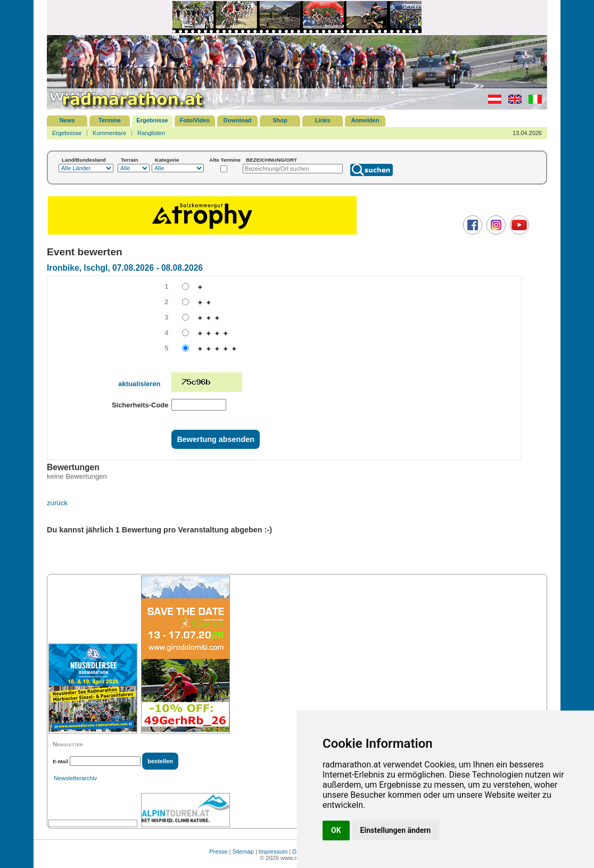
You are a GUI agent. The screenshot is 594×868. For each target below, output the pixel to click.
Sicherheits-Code (140, 405)
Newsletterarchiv (75, 778)
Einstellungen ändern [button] (396, 830)
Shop (280, 120)
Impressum (273, 852)
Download (238, 120)
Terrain (130, 160)
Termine (110, 120)
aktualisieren (139, 384)
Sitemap (243, 852)
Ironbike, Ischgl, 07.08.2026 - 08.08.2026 (125, 268)
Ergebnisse (152, 120)
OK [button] (336, 830)
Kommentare (109, 133)
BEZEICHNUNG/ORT (271, 160)
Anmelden (365, 120)
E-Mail (60, 761)
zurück (57, 503)
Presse (218, 852)
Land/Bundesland (84, 160)
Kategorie (167, 160)
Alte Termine (225, 160)
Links (323, 120)
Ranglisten (151, 133)
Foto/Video (195, 120)
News (67, 120)
